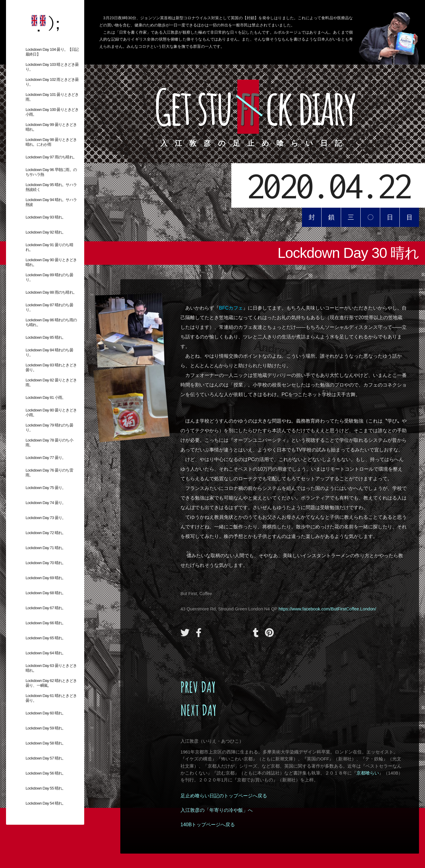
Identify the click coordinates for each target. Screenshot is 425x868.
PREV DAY (198, 687)
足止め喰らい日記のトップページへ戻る (224, 796)
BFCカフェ (231, 308)
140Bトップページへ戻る (208, 825)
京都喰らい (368, 773)
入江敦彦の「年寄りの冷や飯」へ (217, 810)
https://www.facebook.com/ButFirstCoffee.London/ (327, 609)
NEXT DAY (199, 710)
